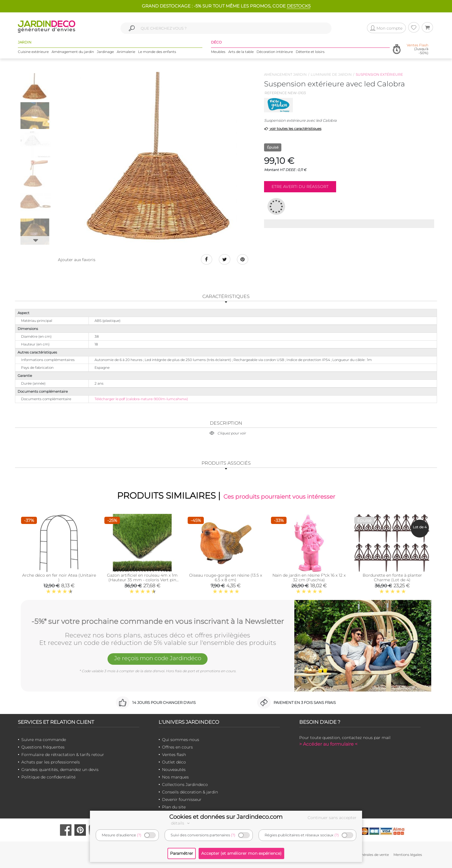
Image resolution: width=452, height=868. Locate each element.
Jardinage (105, 52)
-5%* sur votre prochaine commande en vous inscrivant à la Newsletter (158, 621)
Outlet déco (174, 762)
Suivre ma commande (44, 740)
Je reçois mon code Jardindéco (158, 658)
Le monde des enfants (157, 52)
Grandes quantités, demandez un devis (60, 770)
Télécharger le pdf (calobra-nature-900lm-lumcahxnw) (141, 399)
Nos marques (175, 777)
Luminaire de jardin (331, 74)
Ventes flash (174, 755)
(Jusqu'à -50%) (418, 49)
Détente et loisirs (310, 52)
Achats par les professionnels (51, 762)
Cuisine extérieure (33, 52)
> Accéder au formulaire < (328, 744)
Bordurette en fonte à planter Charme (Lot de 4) (392, 578)
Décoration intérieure (275, 52)
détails (181, 823)
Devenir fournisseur (182, 799)
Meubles (218, 52)
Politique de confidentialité (48, 777)
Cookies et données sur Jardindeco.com (226, 817)
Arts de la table (241, 52)
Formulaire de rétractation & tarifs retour (63, 755)
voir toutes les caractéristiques (293, 129)
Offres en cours (177, 747)
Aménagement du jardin (73, 52)
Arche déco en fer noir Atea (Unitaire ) (59, 578)
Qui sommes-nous (181, 740)
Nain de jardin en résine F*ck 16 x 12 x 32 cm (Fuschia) (309, 578)
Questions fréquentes (43, 747)
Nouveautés (174, 770)
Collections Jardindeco (185, 785)
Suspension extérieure (379, 74)
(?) (139, 835)
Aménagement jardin (285, 74)
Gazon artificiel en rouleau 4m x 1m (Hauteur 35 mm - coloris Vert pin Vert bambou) (142, 580)
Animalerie (126, 52)
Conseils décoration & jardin (190, 792)
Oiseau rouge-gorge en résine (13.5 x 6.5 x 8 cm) (226, 578)
